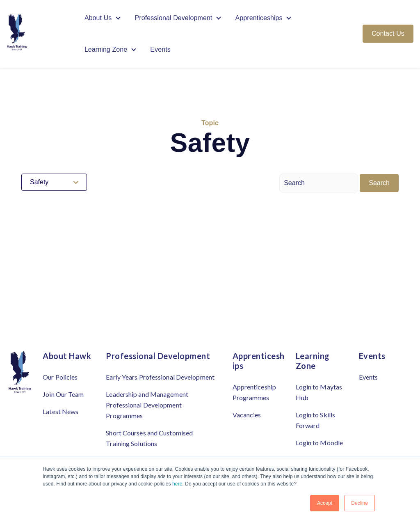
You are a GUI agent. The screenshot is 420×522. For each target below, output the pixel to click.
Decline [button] (360, 503)
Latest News (60, 411)
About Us (98, 18)
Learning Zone (106, 50)
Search (379, 183)
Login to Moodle (320, 443)
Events (160, 50)
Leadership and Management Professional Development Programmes (147, 405)
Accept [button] (325, 503)
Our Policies (60, 377)
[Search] (319, 183)
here (177, 484)
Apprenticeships (259, 18)
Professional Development (174, 18)
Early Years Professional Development (160, 377)
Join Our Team (63, 394)
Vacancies (247, 415)
